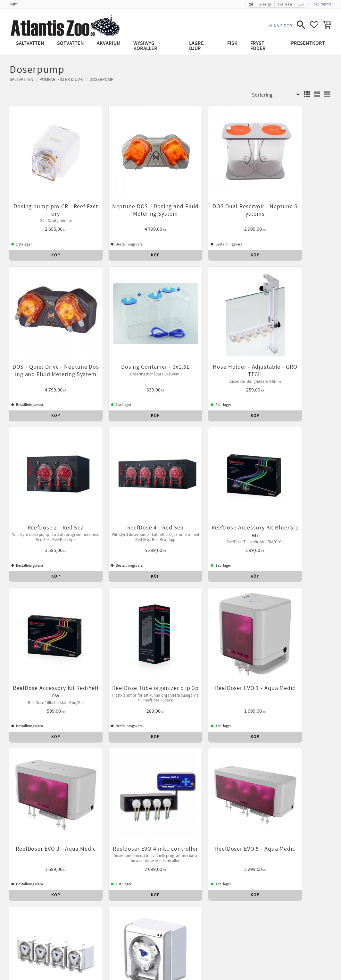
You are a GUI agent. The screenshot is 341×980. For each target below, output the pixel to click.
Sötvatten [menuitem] (71, 43)
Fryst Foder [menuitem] (258, 46)
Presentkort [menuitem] (308, 43)
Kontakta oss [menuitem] (239, 680)
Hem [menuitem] (14, 4)
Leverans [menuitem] (269, 680)
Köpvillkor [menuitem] (80, 680)
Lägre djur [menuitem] (196, 46)
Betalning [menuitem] (108, 680)
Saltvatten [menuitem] (30, 43)
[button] (301, 25)
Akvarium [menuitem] (109, 43)
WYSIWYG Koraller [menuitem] (145, 46)
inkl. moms (322, 4)
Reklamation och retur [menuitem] (148, 680)
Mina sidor (281, 26)
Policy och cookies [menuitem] (199, 680)
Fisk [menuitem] (232, 43)
